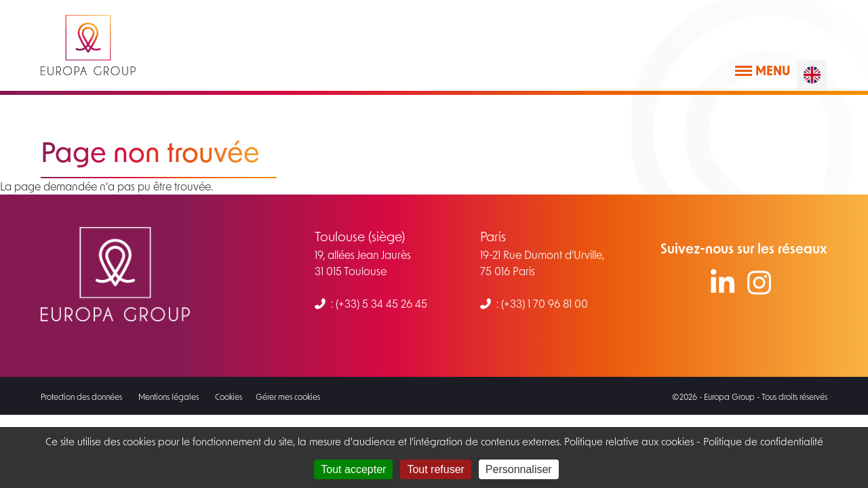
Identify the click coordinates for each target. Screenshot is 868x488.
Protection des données (81, 396)
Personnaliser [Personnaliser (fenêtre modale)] (519, 469)
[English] (812, 75)
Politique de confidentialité (763, 441)
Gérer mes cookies (288, 396)
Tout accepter (353, 469)
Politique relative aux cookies (628, 441)
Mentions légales (169, 396)
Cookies (229, 396)
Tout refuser (435, 469)
